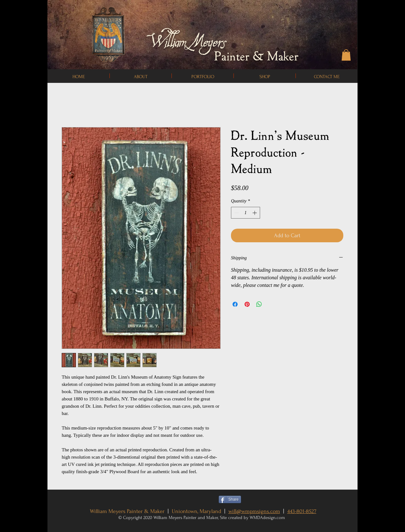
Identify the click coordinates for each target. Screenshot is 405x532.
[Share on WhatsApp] (259, 304)
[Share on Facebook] (235, 304)
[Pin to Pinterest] (257, 499)
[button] (346, 55)
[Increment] (255, 213)
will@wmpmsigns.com (254, 511)
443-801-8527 (302, 511)
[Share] (230, 499)
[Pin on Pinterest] (247, 304)
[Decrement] (236, 213)
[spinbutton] (246, 213)
